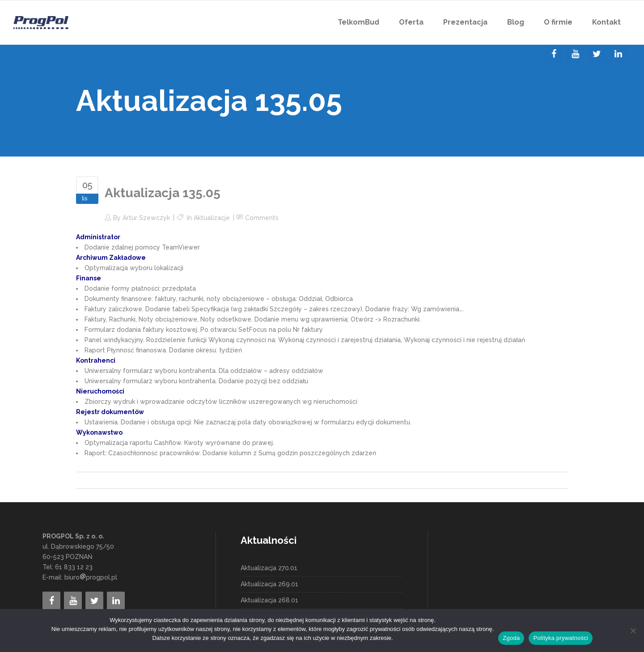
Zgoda (511, 638)
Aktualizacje (212, 218)
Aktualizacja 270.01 (269, 568)
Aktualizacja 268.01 (269, 600)
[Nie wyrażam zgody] (633, 631)
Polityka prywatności (561, 638)
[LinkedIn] (618, 54)
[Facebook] (554, 54)
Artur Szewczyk (146, 218)
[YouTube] (575, 54)
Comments (262, 218)
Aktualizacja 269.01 (269, 584)
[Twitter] (597, 54)
